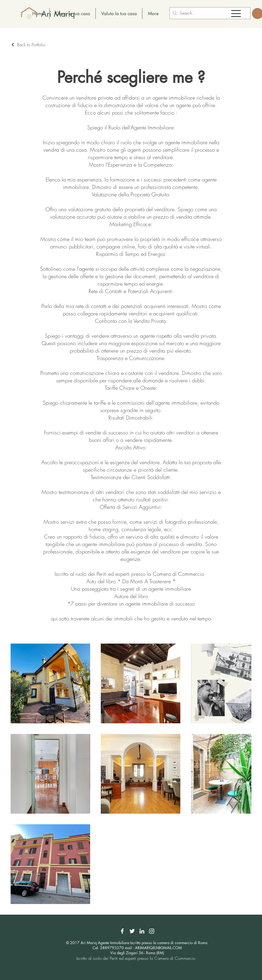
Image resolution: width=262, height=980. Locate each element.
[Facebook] (122, 931)
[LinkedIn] (142, 931)
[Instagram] (152, 931)
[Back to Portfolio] (28, 45)
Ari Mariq (58, 14)
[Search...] (209, 13)
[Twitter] (132, 931)
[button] (236, 14)
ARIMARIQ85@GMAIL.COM (158, 948)
